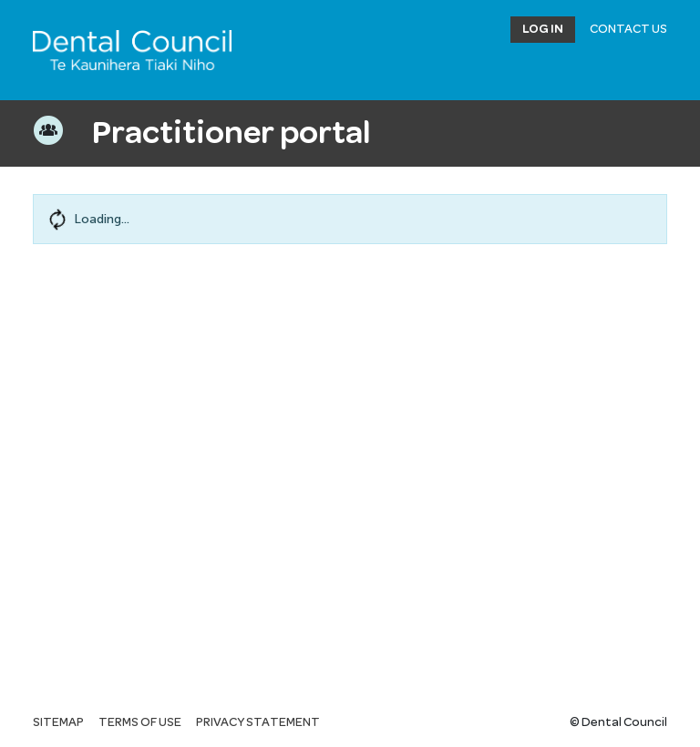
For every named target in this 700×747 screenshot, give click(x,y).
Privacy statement (258, 722)
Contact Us (628, 29)
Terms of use (140, 722)
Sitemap (58, 722)
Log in (543, 29)
